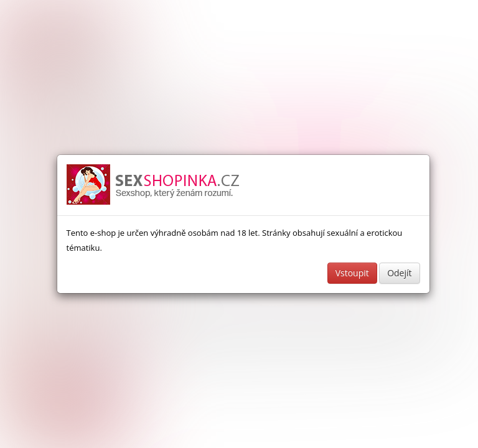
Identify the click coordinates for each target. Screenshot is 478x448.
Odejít (399, 273)
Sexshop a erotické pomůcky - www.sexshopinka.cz (154, 185)
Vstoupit (352, 273)
